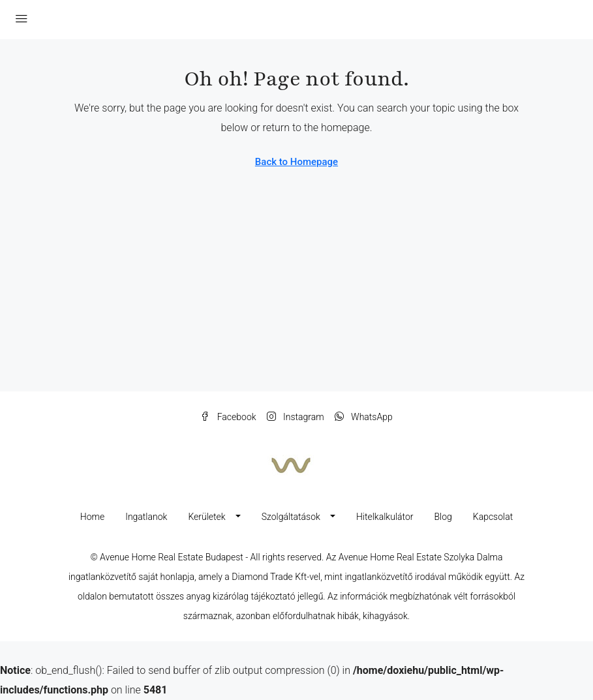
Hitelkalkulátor (385, 517)
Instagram (296, 417)
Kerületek (206, 517)
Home (92, 517)
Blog (443, 517)
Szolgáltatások (291, 517)
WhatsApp (364, 417)
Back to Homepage (296, 162)
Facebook (228, 417)
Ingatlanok (146, 517)
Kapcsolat (493, 517)
